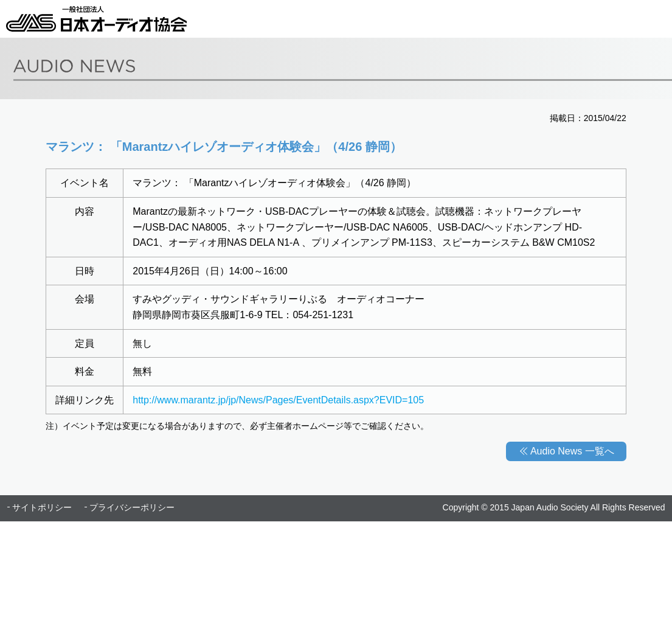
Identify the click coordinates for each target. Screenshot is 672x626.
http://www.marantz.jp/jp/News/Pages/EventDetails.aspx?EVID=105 (278, 400)
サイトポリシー (42, 507)
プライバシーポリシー (132, 507)
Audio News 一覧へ (572, 451)
